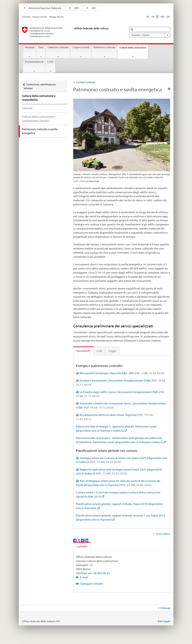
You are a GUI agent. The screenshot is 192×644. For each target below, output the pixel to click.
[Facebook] (75, 540)
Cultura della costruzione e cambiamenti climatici (39, 119)
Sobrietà (27, 108)
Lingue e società (81, 47)
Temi (41, 47)
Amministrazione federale (43, 8)
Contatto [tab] (82, 546)
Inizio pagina (163, 534)
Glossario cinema (150, 35)
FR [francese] (153, 17)
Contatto (26, 17)
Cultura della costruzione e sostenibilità (39, 98)
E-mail (84, 577)
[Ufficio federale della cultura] (70, 32)
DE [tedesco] (148, 17)
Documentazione (34, 62)
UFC (92, 8)
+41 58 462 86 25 (99, 573)
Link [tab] (99, 351)
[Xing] (83, 540)
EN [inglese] (168, 17)
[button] (132, 29)
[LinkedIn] (87, 540)
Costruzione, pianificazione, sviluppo (40, 85)
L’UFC (51, 62)
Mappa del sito (57, 17)
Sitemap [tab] (165, 608)
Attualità (30, 47)
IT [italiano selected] (157, 17)
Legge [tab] (112, 351)
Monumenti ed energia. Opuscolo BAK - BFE (122, 373)
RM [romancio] (163, 17)
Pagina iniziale (40, 17)
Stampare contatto (91, 584)
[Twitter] (79, 540)
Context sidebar (86, 82)
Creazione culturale (58, 47)
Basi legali (164, 621)
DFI (74, 8)
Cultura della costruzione (134, 49)
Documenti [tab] (83, 351)
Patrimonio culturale (104, 47)
